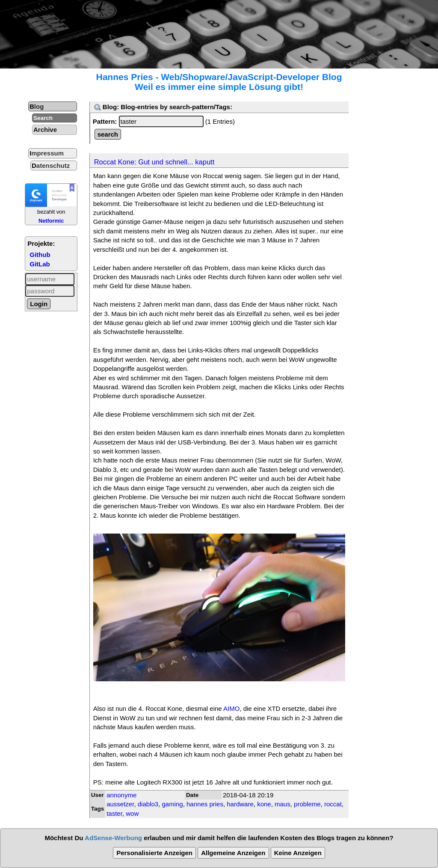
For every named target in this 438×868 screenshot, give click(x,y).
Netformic (51, 221)
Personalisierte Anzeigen (154, 853)
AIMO (231, 708)
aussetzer (120, 804)
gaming (172, 804)
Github (40, 255)
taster (114, 813)
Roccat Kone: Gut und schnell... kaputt (154, 162)
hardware (240, 804)
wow (132, 813)
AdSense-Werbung (113, 838)
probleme (307, 804)
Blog (37, 106)
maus (283, 804)
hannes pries (205, 804)
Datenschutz (51, 166)
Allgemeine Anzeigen (233, 853)
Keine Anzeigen (298, 853)
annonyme (121, 795)
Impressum (47, 153)
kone (264, 804)
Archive (45, 130)
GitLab (40, 264)
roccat (333, 804)
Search (43, 118)
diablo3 (148, 804)
